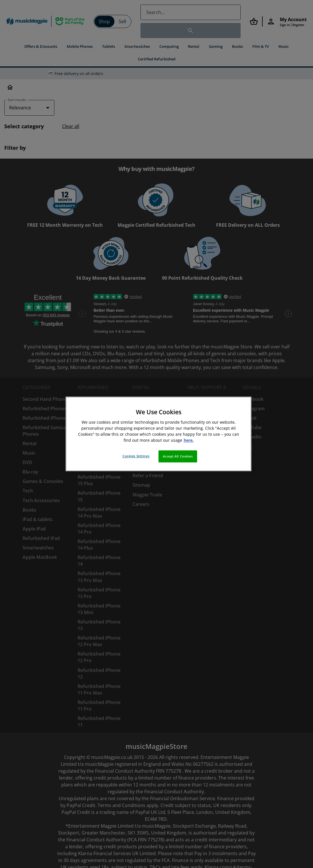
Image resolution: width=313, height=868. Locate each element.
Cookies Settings (136, 456)
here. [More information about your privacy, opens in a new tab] (189, 440)
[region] (159, 434)
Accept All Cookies (178, 456)
